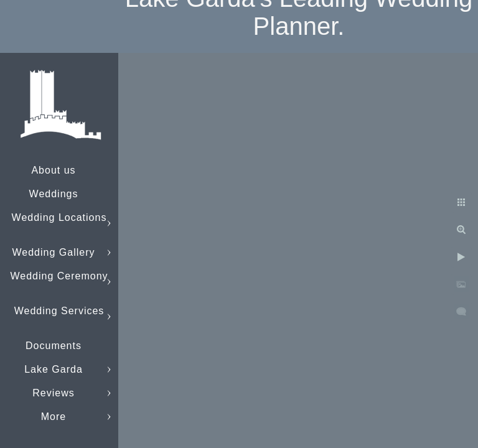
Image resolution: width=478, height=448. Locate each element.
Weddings (54, 194)
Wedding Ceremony (59, 276)
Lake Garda (54, 369)
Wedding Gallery (54, 252)
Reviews (53, 393)
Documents (54, 346)
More (54, 417)
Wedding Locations (59, 217)
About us (53, 170)
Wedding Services (59, 311)
